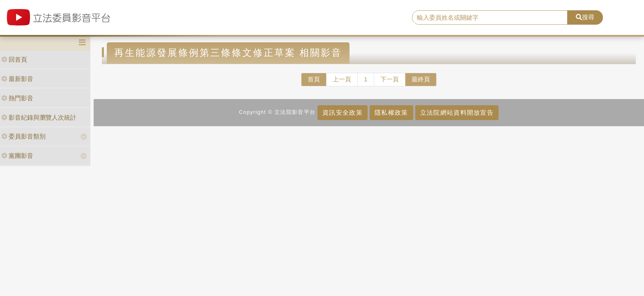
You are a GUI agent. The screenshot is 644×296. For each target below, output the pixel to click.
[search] (490, 18)
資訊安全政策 (343, 112)
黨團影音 (17, 156)
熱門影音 (17, 98)
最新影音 (17, 79)
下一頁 (390, 79)
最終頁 (421, 79)
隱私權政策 (391, 112)
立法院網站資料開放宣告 (457, 112)
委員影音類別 (23, 136)
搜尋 (585, 17)
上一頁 (342, 79)
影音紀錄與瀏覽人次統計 (39, 117)
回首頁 (14, 59)
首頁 (314, 79)
